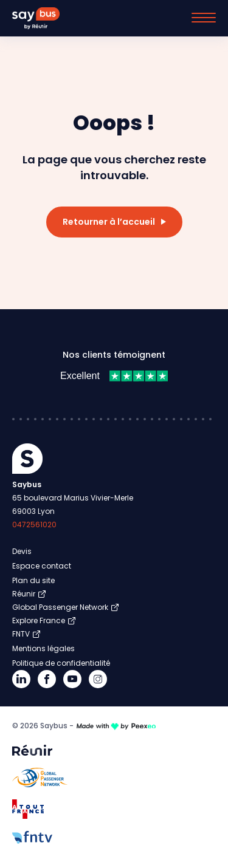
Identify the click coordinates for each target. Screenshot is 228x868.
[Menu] (204, 18)
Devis (22, 551)
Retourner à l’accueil (109, 222)
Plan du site (33, 580)
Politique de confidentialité (61, 663)
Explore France (39, 620)
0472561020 (34, 525)
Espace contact (42, 566)
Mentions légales (43, 648)
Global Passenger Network (60, 607)
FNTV (21, 634)
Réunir (24, 594)
